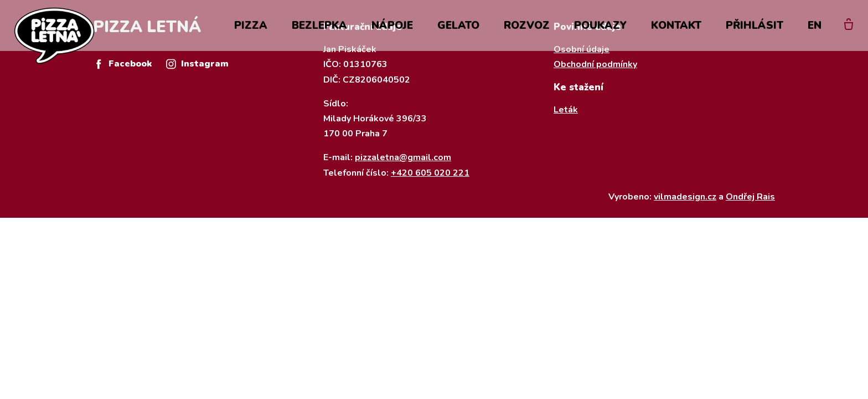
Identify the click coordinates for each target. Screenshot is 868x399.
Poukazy (600, 29)
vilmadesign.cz (685, 197)
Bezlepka (319, 29)
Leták (566, 110)
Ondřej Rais (750, 197)
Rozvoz (527, 29)
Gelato (458, 29)
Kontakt (676, 29)
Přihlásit (755, 29)
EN (815, 29)
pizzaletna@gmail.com (403, 157)
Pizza (251, 29)
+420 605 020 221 (430, 173)
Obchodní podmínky (595, 64)
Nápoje (392, 29)
